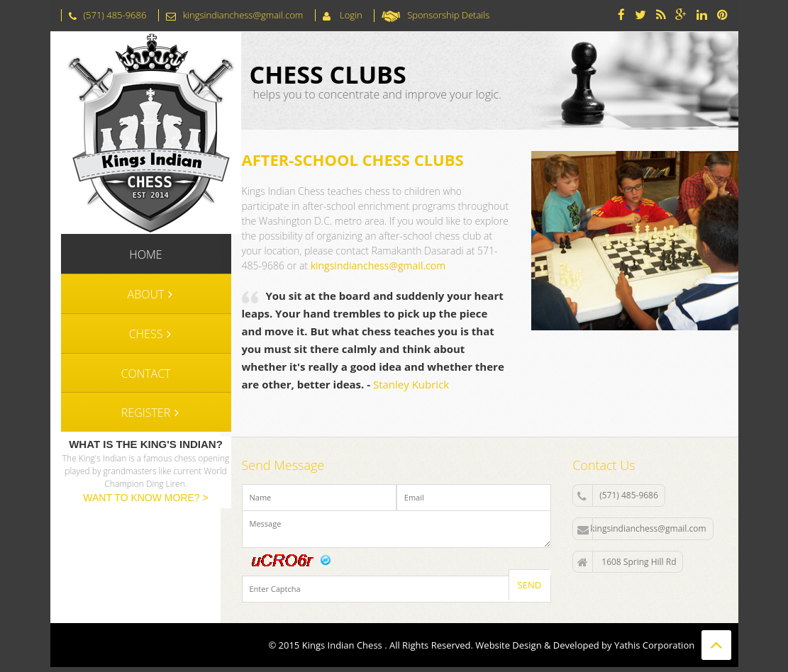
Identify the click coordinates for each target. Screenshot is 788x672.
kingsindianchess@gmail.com (378, 265)
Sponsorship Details (448, 15)
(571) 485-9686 (618, 495)
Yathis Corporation (654, 645)
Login (350, 15)
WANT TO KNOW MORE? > (145, 498)
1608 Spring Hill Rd (627, 562)
